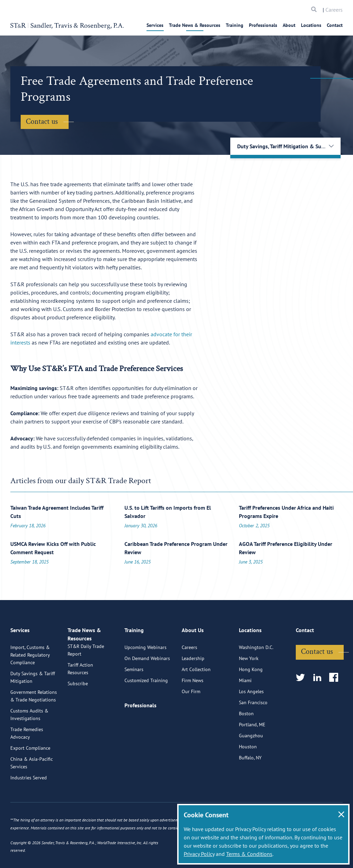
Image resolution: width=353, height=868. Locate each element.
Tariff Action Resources (80, 704)
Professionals (263, 25)
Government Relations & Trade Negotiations (34, 723)
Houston (248, 774)
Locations (311, 25)
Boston (246, 741)
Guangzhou (251, 763)
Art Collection (196, 697)
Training (235, 25)
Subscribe (78, 719)
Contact (335, 25)
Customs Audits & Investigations (29, 742)
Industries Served (29, 805)
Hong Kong (251, 697)
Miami (245, 708)
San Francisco (253, 730)
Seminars (134, 697)
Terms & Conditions (249, 854)
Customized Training (146, 708)
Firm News (193, 708)
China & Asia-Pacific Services (32, 790)
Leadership (193, 686)
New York (249, 686)
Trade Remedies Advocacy (27, 760)
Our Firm (191, 719)
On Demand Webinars (147, 686)
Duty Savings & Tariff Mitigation (33, 705)
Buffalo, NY (250, 785)
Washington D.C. (256, 675)
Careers (334, 10)
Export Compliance (30, 775)
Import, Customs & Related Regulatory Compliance (30, 682)
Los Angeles (251, 719)
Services (155, 25)
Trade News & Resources (195, 25)
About (289, 25)
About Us (193, 660)
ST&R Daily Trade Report (86, 685)
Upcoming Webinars (145, 675)
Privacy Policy (199, 854)
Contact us (42, 122)
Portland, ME (252, 752)
